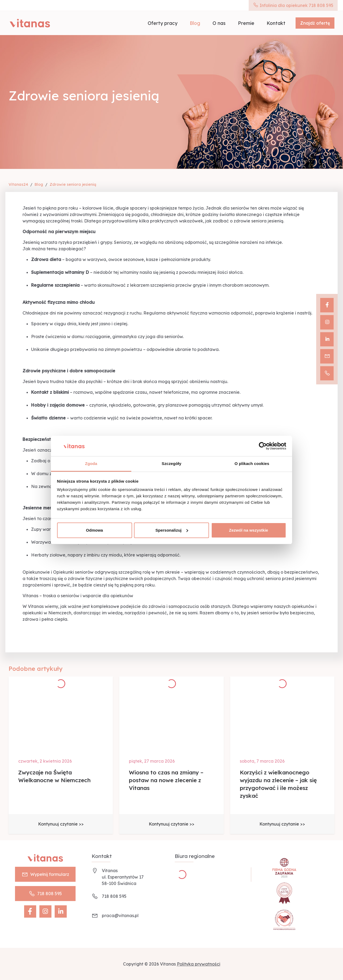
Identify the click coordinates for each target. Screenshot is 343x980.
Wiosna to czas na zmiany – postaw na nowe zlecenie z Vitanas (166, 780)
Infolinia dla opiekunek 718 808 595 (293, 5)
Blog (195, 23)
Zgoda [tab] (91, 463)
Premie (246, 23)
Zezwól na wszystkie (249, 530)
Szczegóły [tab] (171, 463)
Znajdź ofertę (315, 23)
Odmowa (94, 530)
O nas (219, 23)
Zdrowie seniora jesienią (73, 184)
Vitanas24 (18, 184)
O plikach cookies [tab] (252, 463)
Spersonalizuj (172, 530)
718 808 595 (45, 894)
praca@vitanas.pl (120, 915)
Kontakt (276, 23)
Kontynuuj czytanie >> (61, 824)
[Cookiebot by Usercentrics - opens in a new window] (263, 446)
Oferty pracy (163, 23)
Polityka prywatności (199, 964)
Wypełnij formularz (45, 874)
